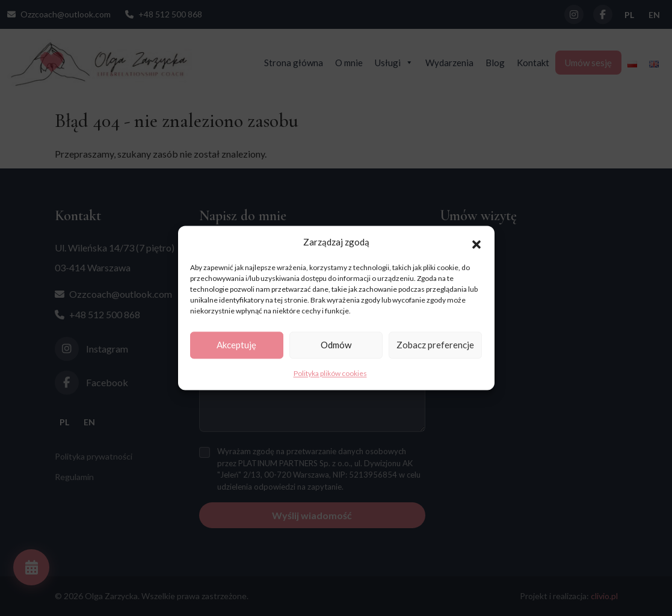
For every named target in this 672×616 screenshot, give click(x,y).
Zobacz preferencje (435, 345)
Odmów (336, 345)
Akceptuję (236, 345)
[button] (476, 242)
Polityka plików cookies (330, 373)
